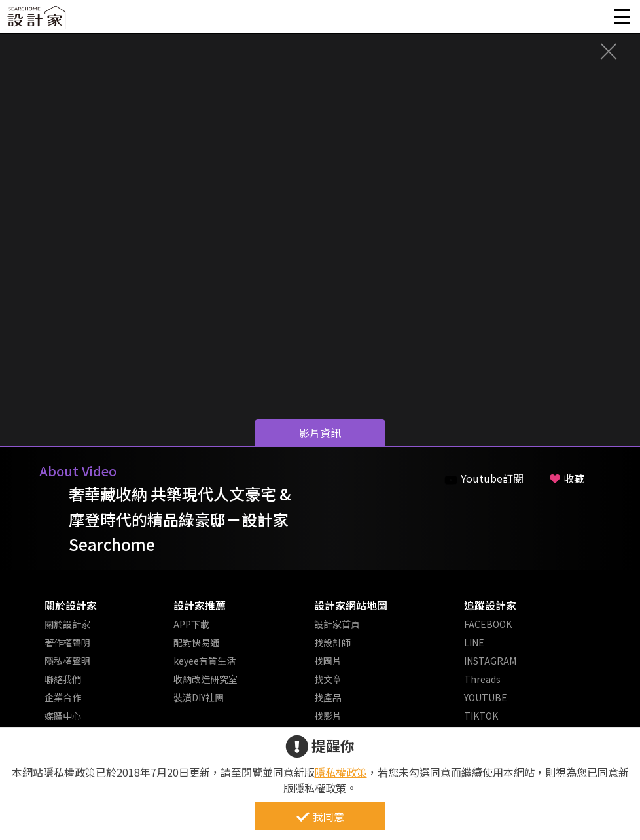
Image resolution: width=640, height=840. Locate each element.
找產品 (328, 697)
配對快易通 (196, 642)
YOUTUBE (486, 697)
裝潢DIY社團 (199, 697)
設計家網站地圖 (351, 605)
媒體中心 (63, 716)
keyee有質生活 (204, 661)
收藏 (567, 478)
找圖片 (328, 661)
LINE (474, 642)
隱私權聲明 (67, 661)
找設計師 (332, 642)
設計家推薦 (200, 605)
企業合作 (63, 697)
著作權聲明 (67, 642)
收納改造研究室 (205, 679)
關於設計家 (71, 605)
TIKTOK (481, 716)
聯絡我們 (63, 679)
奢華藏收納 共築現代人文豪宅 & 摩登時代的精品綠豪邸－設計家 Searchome (180, 519)
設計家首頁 (337, 624)
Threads (482, 679)
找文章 (328, 679)
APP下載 (191, 624)
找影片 (328, 716)
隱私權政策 (341, 772)
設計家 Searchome (36, 21)
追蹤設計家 (490, 605)
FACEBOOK (488, 624)
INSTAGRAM (490, 661)
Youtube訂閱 (484, 479)
